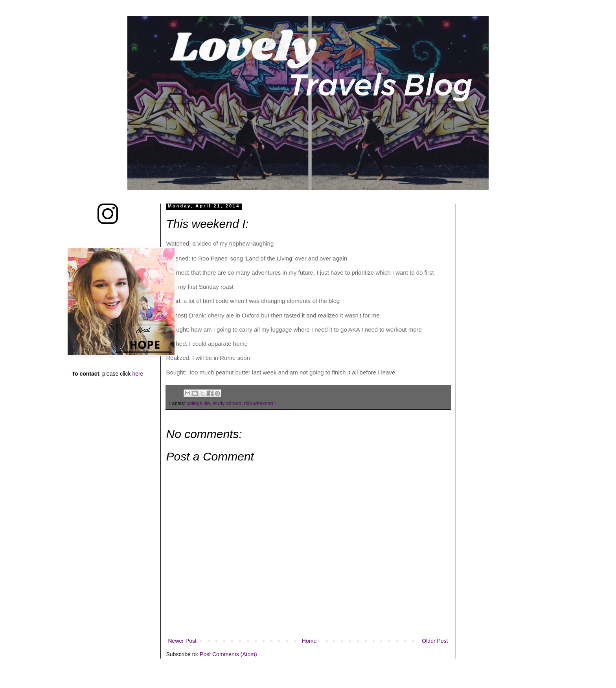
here (138, 374)
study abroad (227, 404)
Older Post (435, 641)
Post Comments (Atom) (228, 654)
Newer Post (182, 641)
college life (199, 404)
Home (309, 641)
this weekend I (260, 404)
